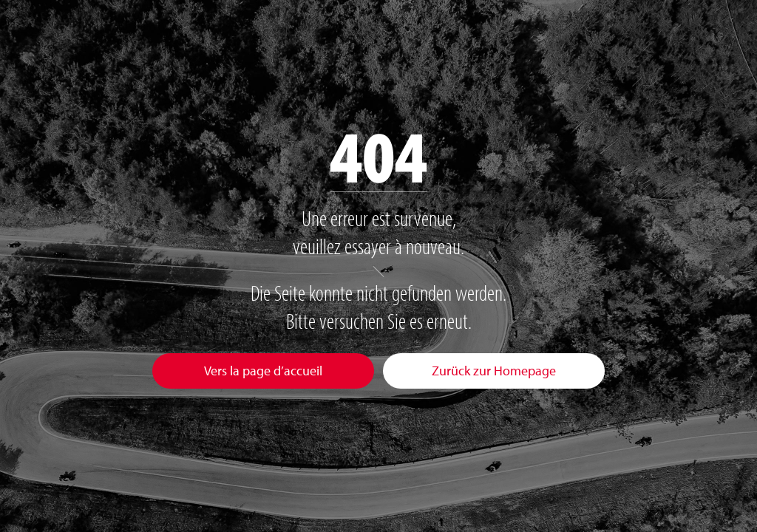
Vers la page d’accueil (263, 371)
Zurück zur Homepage (494, 371)
